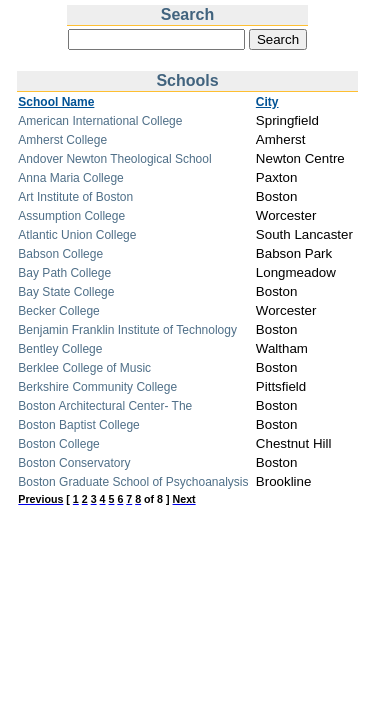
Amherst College (62, 140)
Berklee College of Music (84, 368)
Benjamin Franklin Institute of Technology (127, 330)
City (267, 102)
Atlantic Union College (77, 235)
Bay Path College (64, 273)
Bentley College (60, 349)
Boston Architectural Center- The (105, 406)
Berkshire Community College (97, 387)
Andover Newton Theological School (114, 159)
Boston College (58, 444)
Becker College (58, 311)
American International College (100, 121)
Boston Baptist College (78, 425)
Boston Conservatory (74, 463)
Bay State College (66, 292)
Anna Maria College (70, 178)
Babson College (60, 254)
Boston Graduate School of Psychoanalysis (133, 482)
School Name (56, 102)
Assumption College (71, 216)
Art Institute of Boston (75, 197)
